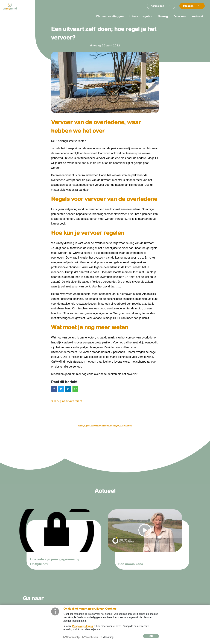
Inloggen (191, 6)
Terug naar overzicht (67, 401)
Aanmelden (160, 6)
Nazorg (163, 16)
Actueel (197, 16)
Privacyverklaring (83, 626)
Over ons (180, 16)
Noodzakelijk (73, 637)
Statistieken (91, 637)
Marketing (108, 637)
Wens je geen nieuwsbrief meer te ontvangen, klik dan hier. (105, 425)
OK (151, 636)
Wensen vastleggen (110, 16)
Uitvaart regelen (141, 16)
